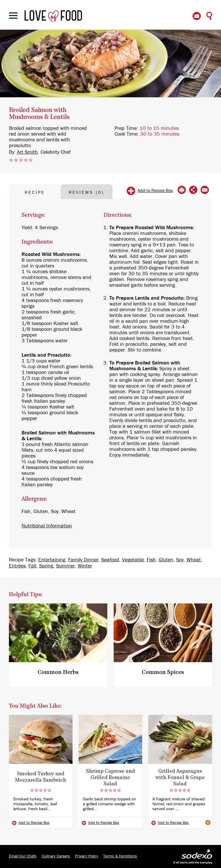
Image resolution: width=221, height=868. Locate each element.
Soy (180, 560)
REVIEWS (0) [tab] (86, 192)
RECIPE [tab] (35, 192)
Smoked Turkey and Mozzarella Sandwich (41, 777)
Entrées (17, 566)
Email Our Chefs (23, 856)
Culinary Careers (56, 856)
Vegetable (133, 560)
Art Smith (27, 152)
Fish (151, 560)
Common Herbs (58, 672)
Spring (46, 566)
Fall (32, 566)
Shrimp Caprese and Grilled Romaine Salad (110, 778)
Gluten (166, 560)
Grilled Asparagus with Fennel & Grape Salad (180, 778)
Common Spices (163, 672)
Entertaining (52, 560)
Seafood (110, 560)
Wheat (194, 560)
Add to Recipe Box (155, 191)
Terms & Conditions (120, 856)
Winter (85, 566)
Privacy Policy (87, 856)
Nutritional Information (47, 526)
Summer (65, 566)
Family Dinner (83, 560)
